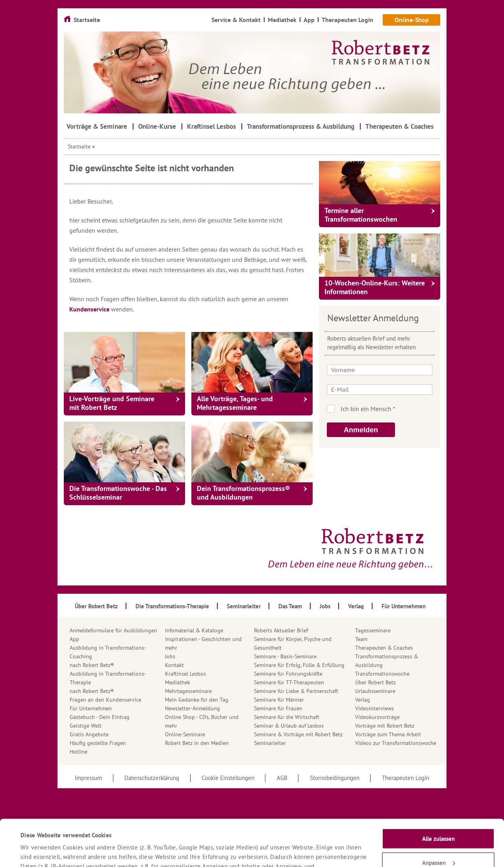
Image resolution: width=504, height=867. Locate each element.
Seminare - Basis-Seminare (285, 656)
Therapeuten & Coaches (384, 648)
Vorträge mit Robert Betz (385, 726)
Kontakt (174, 665)
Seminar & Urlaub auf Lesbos (289, 726)
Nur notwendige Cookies (438, 843)
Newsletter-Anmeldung (193, 708)
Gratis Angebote (89, 734)
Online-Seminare (185, 734)
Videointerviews (374, 708)
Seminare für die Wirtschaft (287, 717)
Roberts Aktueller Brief (281, 630)
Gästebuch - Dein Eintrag (100, 717)
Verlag (363, 700)
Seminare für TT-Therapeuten (289, 682)
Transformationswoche (382, 674)
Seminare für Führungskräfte (288, 674)
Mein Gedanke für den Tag (197, 700)
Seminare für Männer (279, 700)
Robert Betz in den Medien (197, 743)
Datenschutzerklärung (306, 832)
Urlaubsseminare (375, 691)
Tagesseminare (373, 630)
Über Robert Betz (375, 682)
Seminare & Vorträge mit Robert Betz (298, 734)
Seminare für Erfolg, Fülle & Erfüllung (299, 665)
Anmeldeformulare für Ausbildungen (113, 630)
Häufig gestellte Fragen (98, 743)
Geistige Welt (86, 726)
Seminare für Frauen (278, 708)
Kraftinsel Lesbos (185, 674)
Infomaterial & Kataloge (194, 630)
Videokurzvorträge (377, 717)
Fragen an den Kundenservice (106, 700)
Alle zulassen (438, 795)
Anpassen (439, 819)
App (74, 639)
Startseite (79, 146)
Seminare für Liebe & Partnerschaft (296, 691)
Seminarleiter (270, 743)
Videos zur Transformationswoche (396, 743)
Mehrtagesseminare (188, 691)
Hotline (79, 752)
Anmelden (361, 430)
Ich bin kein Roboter (390, 409)
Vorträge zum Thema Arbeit (388, 734)
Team (361, 639)
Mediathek (178, 682)
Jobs (170, 656)
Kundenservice (90, 309)
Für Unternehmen (91, 708)
